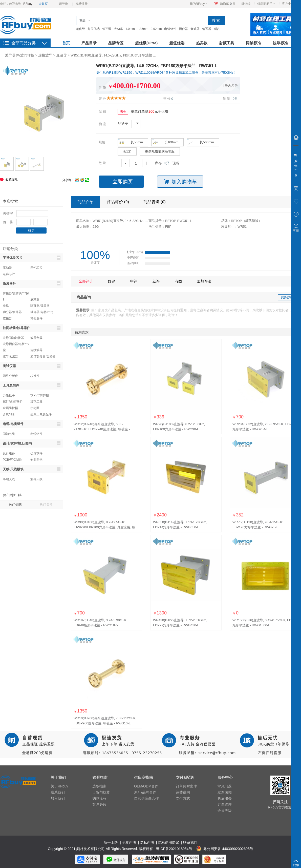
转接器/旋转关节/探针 (16, 294)
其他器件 (36, 318)
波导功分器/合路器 (43, 356)
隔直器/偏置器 (40, 306)
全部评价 (86, 281)
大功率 (118, 29)
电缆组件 (170, 29)
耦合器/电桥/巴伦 (42, 312)
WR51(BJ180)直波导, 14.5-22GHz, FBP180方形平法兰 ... (113, 55)
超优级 (80, 29)
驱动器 (7, 268)
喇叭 (217, 29)
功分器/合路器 (12, 312)
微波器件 (32, 283)
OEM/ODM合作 (146, 786)
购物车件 (228, 4)
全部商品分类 (24, 43)
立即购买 (123, 182)
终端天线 (9, 479)
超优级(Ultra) (146, 43)
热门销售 (15, 505)
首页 (66, 43)
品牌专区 (116, 43)
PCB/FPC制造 (12, 460)
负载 (6, 306)
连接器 (7, 318)
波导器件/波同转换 (20, 55)
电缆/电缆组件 (32, 424)
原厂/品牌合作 (145, 792)
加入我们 (58, 798)
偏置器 (207, 29)
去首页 (43, 4)
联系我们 (58, 792)
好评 (112, 281)
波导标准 (280, 43)
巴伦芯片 (36, 268)
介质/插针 (9, 414)
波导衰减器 (10, 356)
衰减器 (195, 29)
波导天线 (36, 479)
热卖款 (202, 43)
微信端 (246, 4)
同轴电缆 (9, 434)
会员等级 (225, 811)
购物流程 (99, 798)
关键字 (8, 213)
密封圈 (35, 408)
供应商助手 (266, 4)
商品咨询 (155, 202)
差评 (156, 281)
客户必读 (99, 804)
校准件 (35, 376)
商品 (82, 21)
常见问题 (225, 786)
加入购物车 (180, 182)
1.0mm (130, 29)
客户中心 (289, 4)
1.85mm (143, 29)
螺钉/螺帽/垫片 (13, 402)
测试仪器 (32, 366)
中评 (134, 281)
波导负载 (36, 338)
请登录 (63, 4)
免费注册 (82, 4)
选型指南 (99, 786)
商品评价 (119, 202)
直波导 (61, 55)
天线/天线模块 (32, 469)
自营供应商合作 (146, 798)
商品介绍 (85, 202)
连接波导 (45, 55)
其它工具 (36, 402)
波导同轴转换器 (13, 338)
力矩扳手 (9, 395)
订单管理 (225, 804)
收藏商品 (12, 180)
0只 (235, 99)
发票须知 (225, 792)
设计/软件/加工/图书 (32, 443)
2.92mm (156, 29)
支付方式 (183, 798)
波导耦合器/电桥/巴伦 (16, 345)
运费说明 (183, 792)
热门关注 (46, 505)
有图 (178, 281)
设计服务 (9, 453)
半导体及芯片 (32, 258)
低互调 (107, 29)
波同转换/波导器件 (32, 328)
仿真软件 (36, 453)
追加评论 (204, 281)
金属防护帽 (10, 408)
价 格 (8, 222)
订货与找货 (101, 792)
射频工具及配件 (41, 414)
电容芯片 (9, 274)
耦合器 (183, 29)
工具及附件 (32, 385)
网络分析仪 (10, 376)
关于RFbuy (59, 786)
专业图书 (36, 460)
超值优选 (94, 29)
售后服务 (225, 798)
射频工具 (227, 43)
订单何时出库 (186, 786)
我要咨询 (287, 297)
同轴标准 (253, 43)
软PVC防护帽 (40, 395)
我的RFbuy (199, 4)
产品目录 (89, 43)
